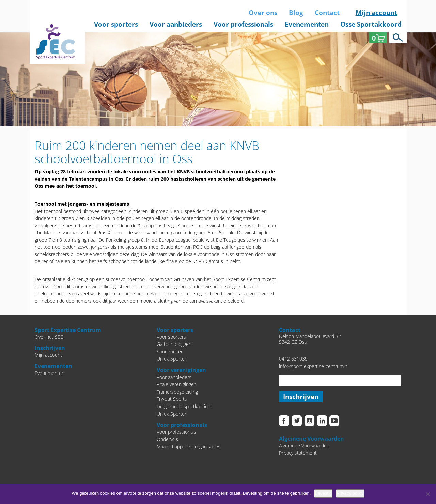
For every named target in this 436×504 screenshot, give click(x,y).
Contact (327, 13)
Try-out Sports (172, 399)
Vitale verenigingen (177, 384)
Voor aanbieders (176, 24)
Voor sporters (116, 24)
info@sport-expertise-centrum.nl (314, 366)
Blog (296, 13)
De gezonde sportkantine (184, 406)
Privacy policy (350, 493)
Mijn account (376, 13)
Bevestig (323, 493)
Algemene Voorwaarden (304, 446)
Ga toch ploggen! (175, 344)
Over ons (263, 13)
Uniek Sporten (172, 359)
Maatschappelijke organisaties (189, 447)
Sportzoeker (170, 352)
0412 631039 (293, 359)
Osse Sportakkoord (371, 24)
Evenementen (307, 24)
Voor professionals (243, 24)
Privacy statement (298, 453)
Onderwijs (167, 439)
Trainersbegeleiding (177, 392)
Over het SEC (49, 337)
